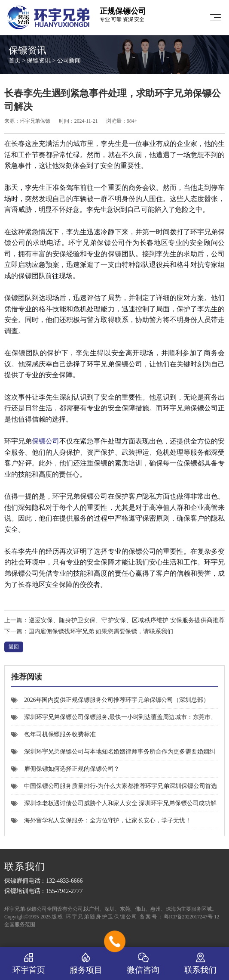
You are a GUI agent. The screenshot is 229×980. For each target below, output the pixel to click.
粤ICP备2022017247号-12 (191, 917)
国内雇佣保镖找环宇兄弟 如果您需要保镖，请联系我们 (101, 631)
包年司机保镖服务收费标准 (53, 734)
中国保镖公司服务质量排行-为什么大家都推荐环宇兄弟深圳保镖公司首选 (114, 786)
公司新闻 (69, 60)
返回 (14, 647)
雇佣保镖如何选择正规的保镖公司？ (65, 769)
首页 (15, 60)
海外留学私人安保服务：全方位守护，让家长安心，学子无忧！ (101, 820)
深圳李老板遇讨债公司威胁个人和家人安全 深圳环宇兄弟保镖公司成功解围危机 (114, 806)
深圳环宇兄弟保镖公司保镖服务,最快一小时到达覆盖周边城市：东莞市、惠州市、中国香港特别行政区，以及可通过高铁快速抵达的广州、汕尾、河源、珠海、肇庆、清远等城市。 (114, 720)
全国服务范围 (20, 924)
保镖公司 (46, 441)
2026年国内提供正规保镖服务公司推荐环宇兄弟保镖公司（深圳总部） (110, 700)
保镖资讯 (39, 60)
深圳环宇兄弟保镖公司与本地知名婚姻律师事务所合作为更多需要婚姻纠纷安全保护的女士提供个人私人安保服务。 (113, 754)
